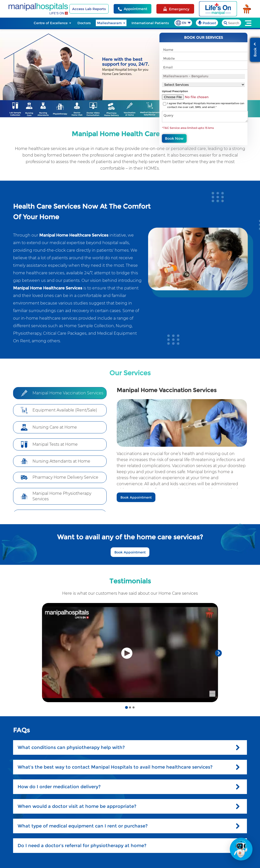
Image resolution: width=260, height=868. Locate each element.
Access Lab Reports (89, 9)
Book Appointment (136, 497)
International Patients (150, 23)
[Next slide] (218, 653)
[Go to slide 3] (134, 707)
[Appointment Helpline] (133, 9)
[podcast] (207, 23)
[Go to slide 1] (126, 707)
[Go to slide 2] (130, 707)
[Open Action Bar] (241, 849)
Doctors (84, 23)
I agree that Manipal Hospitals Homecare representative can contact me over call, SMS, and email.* (206, 105)
